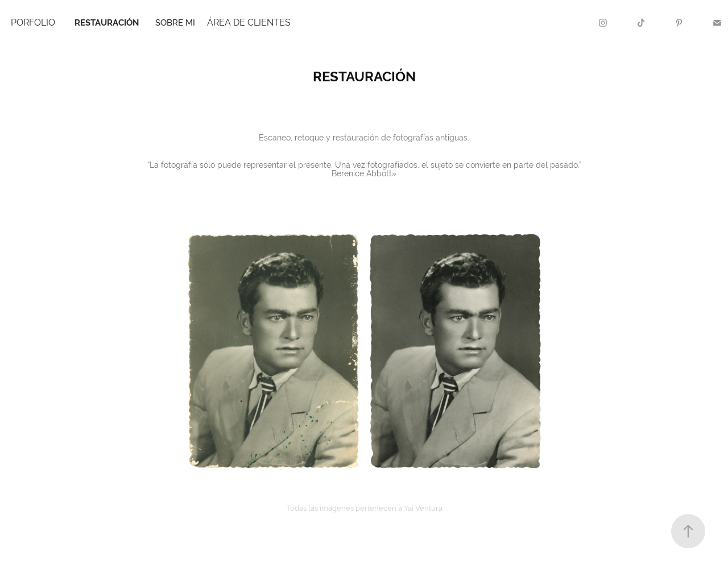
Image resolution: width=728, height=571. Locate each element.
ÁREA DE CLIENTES (249, 22)
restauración (107, 22)
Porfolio (33, 22)
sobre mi (175, 22)
